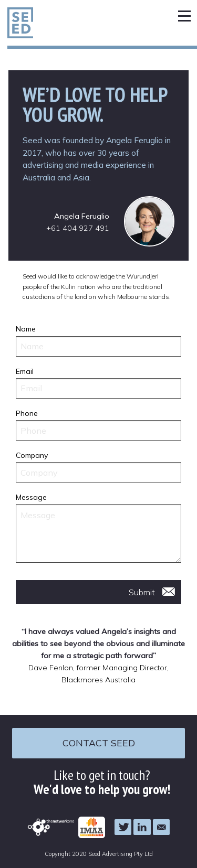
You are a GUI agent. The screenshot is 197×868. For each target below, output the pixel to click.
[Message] (99, 533)
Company (32, 455)
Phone (27, 413)
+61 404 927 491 (78, 228)
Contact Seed (99, 743)
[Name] (99, 346)
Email (25, 371)
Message (31, 497)
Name (26, 329)
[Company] (99, 472)
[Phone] (99, 430)
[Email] (99, 388)
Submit (142, 592)
